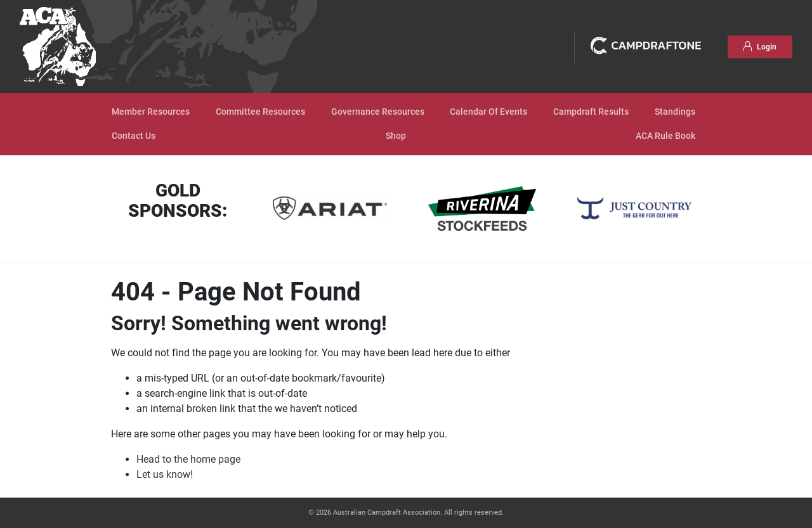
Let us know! (165, 474)
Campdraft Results (591, 112)
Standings (675, 112)
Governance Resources (378, 112)
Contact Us (134, 136)
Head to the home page (188, 459)
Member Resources (151, 112)
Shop (396, 136)
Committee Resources (260, 112)
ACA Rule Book (665, 136)
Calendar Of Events (488, 112)
